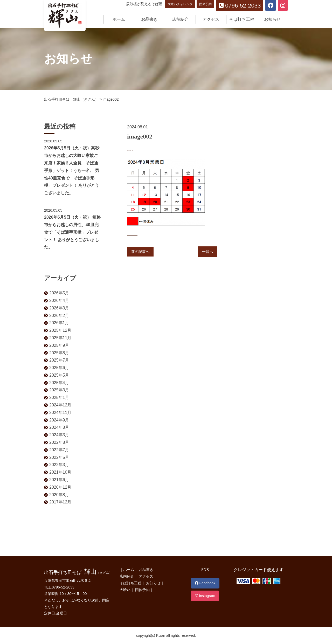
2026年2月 (59, 316)
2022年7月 (59, 450)
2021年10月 (60, 472)
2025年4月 (59, 383)
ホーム (119, 19)
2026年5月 (59, 293)
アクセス (211, 19)
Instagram (205, 596)
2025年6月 (59, 368)
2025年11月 (60, 338)
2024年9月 (59, 420)
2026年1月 (59, 323)
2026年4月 (59, 300)
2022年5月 (59, 457)
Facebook (205, 583)
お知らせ (272, 19)
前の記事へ (140, 252)
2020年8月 (59, 495)
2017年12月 (60, 502)
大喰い (125, 590)
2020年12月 (60, 487)
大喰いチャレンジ (180, 4)
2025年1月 (59, 397)
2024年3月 (59, 435)
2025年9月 (59, 345)
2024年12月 (60, 405)
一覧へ (208, 252)
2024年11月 (60, 413)
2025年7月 (59, 360)
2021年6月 (59, 480)
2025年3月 (59, 390)
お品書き (149, 19)
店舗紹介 (180, 19)
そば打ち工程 (242, 19)
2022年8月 (59, 442)
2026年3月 (59, 308)
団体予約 (205, 4)
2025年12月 (60, 330)
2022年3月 (59, 465)
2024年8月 (59, 427)
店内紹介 (127, 576)
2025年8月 (59, 353)
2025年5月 (59, 375)
